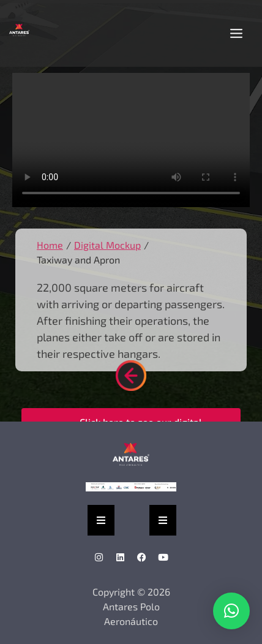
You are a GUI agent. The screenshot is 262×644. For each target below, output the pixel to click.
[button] (236, 33)
